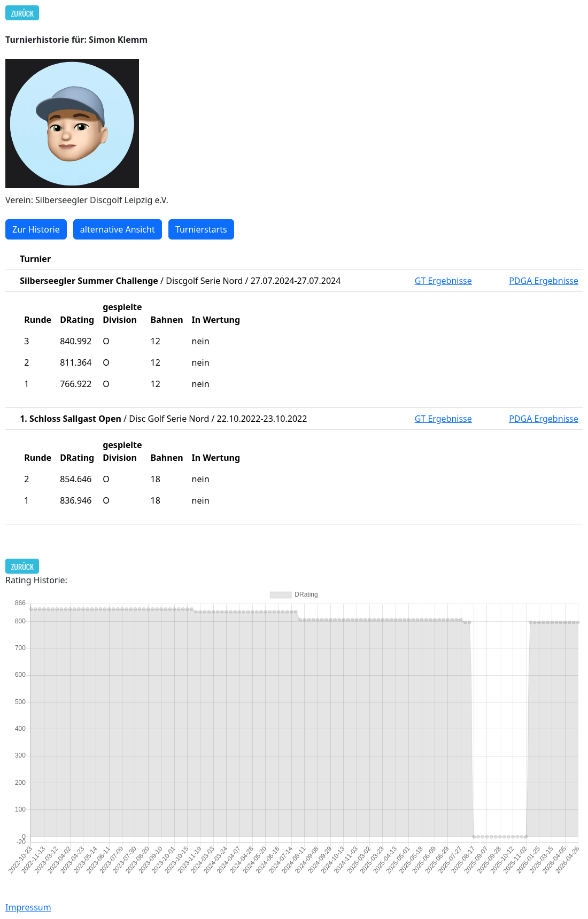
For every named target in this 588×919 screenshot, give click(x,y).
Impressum (28, 907)
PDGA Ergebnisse (544, 281)
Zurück (22, 13)
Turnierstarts (201, 229)
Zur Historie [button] (36, 229)
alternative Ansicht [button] (118, 229)
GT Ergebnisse (443, 281)
